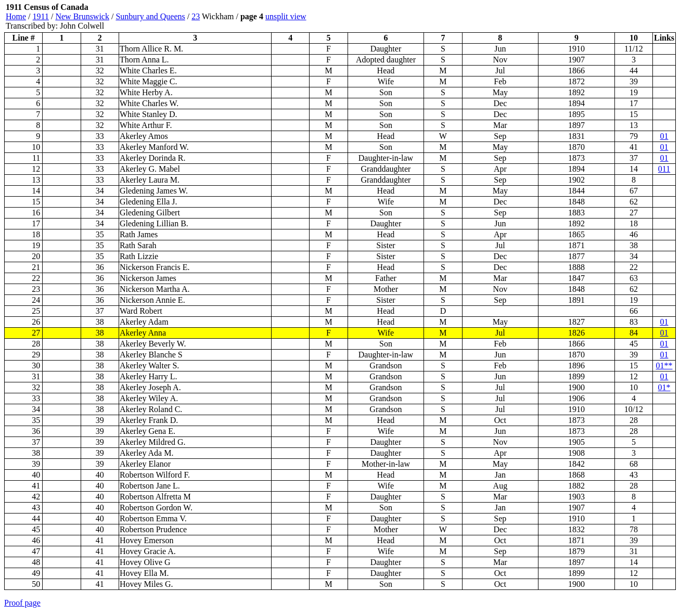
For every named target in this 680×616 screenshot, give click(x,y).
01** (664, 365)
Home (16, 16)
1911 (41, 16)
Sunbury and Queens (150, 16)
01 (664, 136)
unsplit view (286, 16)
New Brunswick (82, 16)
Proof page (22, 603)
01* (664, 387)
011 (664, 169)
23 (196, 16)
